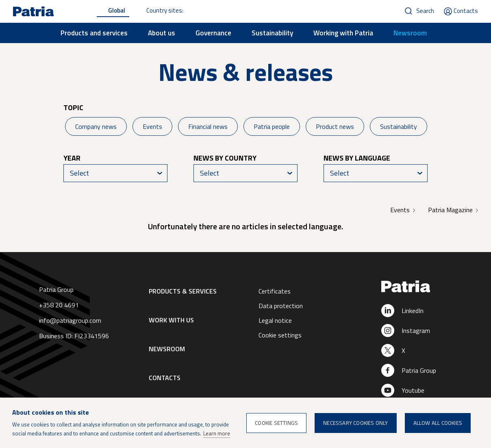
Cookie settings (280, 335)
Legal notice (275, 320)
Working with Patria (343, 33)
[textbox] (115, 173)
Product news (335, 126)
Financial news (208, 126)
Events (152, 126)
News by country (225, 158)
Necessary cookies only (355, 423)
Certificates (275, 291)
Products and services (94, 33)
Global (117, 10)
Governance (213, 33)
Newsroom (410, 33)
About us (162, 33)
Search (425, 11)
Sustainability (272, 33)
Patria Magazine (450, 210)
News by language (357, 158)
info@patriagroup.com (70, 320)
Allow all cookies (438, 423)
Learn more (217, 433)
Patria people (272, 126)
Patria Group (419, 370)
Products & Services (183, 291)
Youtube (413, 390)
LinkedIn (413, 311)
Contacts (466, 11)
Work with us (171, 320)
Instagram (416, 331)
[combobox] (115, 173)
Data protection (281, 306)
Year (72, 158)
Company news (96, 126)
